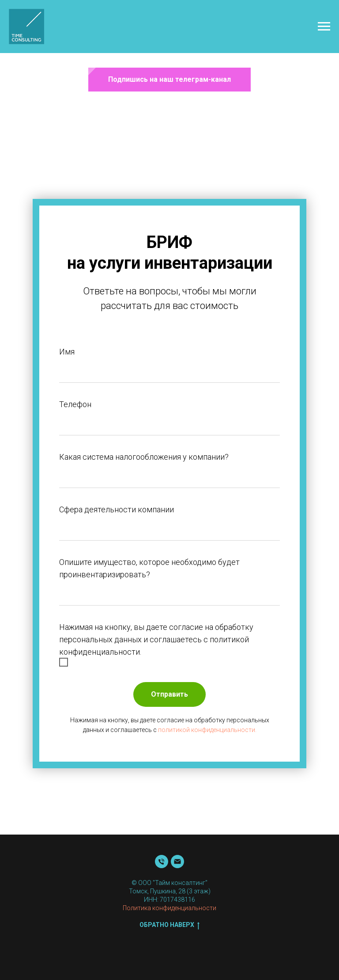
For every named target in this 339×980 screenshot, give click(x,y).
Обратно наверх (169, 925)
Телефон (75, 404)
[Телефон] (162, 862)
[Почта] (177, 862)
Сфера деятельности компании (117, 509)
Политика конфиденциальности (169, 908)
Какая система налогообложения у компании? (144, 457)
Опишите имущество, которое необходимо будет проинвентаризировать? (149, 568)
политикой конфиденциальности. (207, 730)
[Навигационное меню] (324, 27)
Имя (67, 352)
